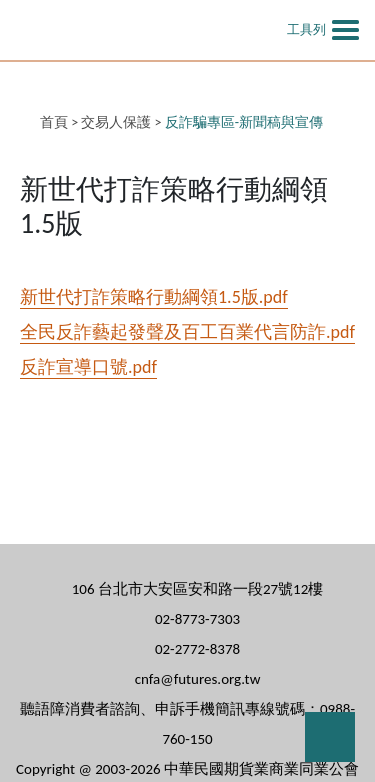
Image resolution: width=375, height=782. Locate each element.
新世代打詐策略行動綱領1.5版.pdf (154, 297)
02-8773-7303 (197, 619)
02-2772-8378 (197, 649)
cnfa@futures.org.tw (198, 679)
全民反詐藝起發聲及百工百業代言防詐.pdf (187, 332)
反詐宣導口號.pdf (88, 367)
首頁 (54, 122)
